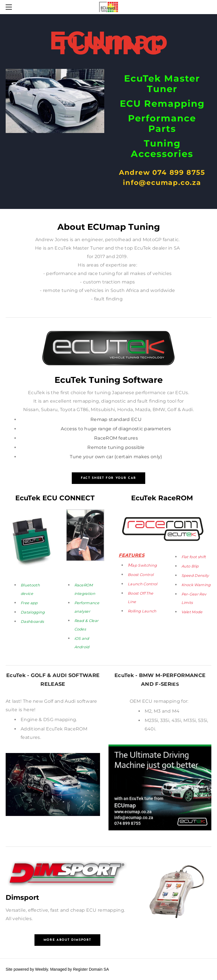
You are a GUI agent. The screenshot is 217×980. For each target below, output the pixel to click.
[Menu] (10, 7)
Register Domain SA (91, 969)
